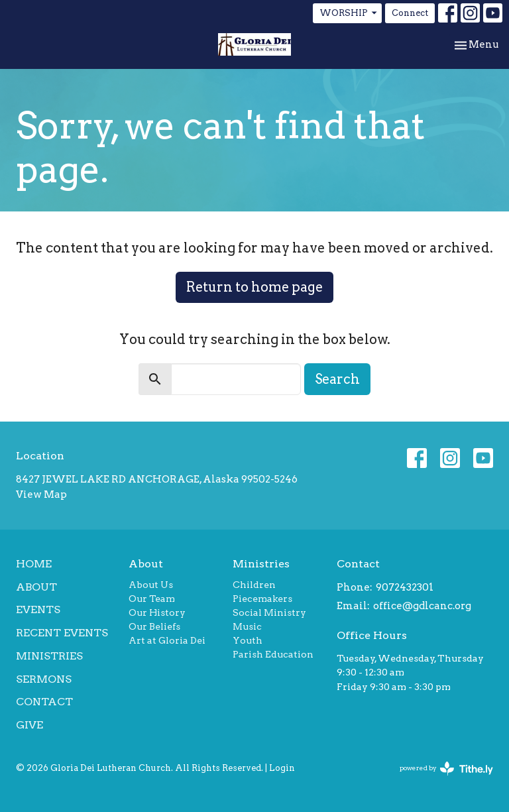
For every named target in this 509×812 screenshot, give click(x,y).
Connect (410, 13)
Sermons (44, 679)
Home (34, 564)
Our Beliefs (154, 626)
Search (337, 379)
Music (247, 626)
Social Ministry (269, 612)
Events (38, 609)
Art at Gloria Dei (167, 640)
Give (29, 725)
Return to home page (254, 287)
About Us (151, 585)
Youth (248, 640)
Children (254, 585)
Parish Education (273, 654)
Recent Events (62, 633)
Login (282, 768)
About (36, 587)
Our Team (152, 599)
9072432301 (405, 587)
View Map (41, 494)
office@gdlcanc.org (422, 606)
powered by (446, 769)
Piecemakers (262, 599)
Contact (44, 702)
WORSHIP (349, 13)
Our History (157, 612)
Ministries (49, 656)
